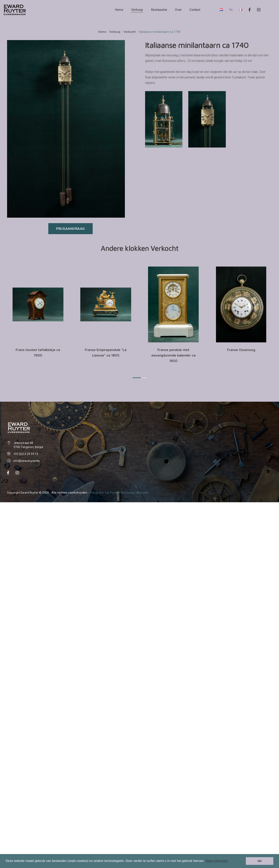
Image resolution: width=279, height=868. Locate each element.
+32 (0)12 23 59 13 (26, 454)
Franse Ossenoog (241, 350)
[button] (137, 378)
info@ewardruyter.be (27, 461)
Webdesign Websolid (134, 493)
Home (119, 10)
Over (178, 10)
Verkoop (137, 10)
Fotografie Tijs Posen (104, 493)
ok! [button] (260, 861)
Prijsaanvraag (70, 229)
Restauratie (159, 10)
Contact (195, 10)
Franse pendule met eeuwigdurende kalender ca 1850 (173, 355)
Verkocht (130, 32)
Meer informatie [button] (217, 861)
